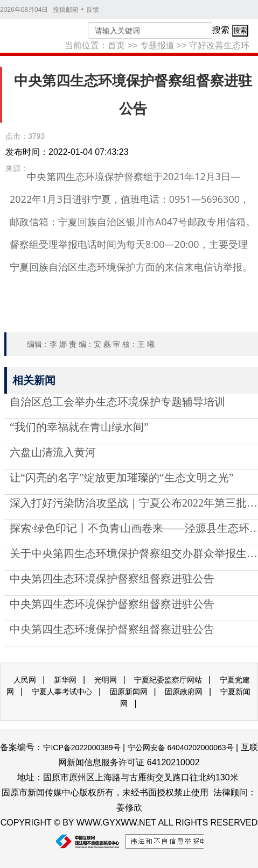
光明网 (106, 680)
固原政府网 (184, 692)
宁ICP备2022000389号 (82, 748)
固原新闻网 (129, 692)
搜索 (221, 30)
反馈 (93, 10)
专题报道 (157, 45)
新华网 (65, 680)
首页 (116, 45)
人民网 (25, 680)
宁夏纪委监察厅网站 (168, 680)
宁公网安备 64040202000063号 (181, 748)
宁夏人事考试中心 (62, 692)
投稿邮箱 (66, 10)
